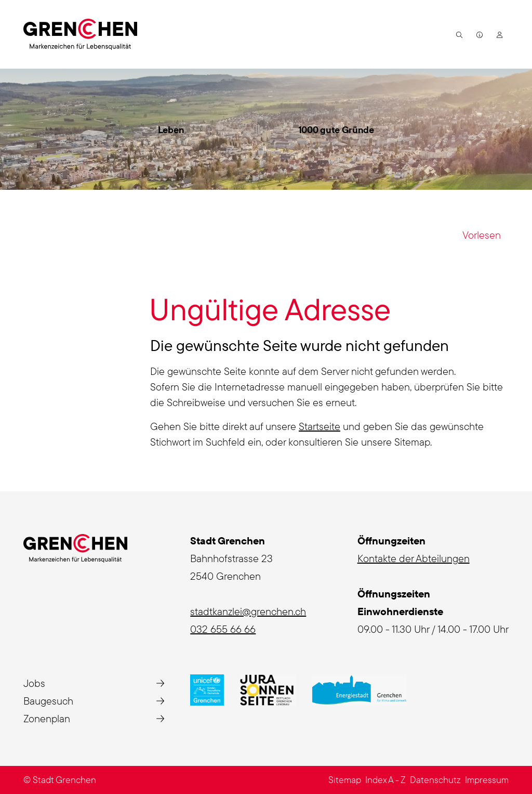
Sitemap (345, 780)
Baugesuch (48, 701)
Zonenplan (47, 718)
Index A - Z (385, 780)
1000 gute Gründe (336, 130)
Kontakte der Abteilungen (414, 558)
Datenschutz (435, 780)
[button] (458, 34)
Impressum (487, 780)
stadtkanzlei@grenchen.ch (248, 611)
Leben (171, 130)
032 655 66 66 (223, 629)
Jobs (34, 683)
